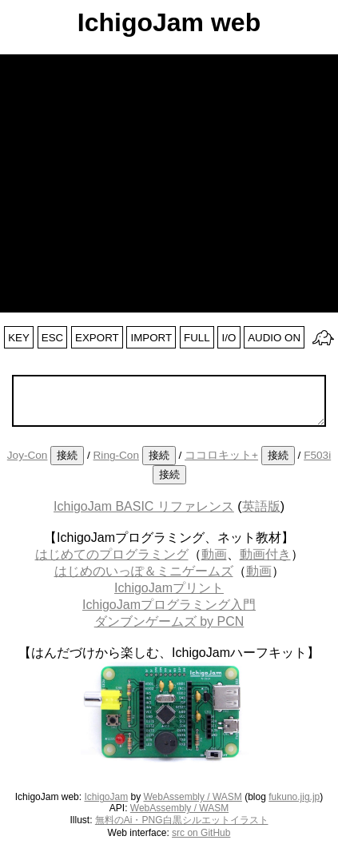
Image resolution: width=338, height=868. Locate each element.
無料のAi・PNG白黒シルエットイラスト (182, 820)
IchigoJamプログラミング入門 (169, 605)
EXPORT (97, 338)
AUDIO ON (274, 338)
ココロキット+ (221, 455)
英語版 (261, 506)
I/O (229, 338)
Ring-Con (116, 455)
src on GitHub (201, 833)
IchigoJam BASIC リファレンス (144, 506)
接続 (67, 455)
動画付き (265, 554)
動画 (214, 554)
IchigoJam (106, 797)
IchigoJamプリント (169, 588)
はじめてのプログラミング (112, 554)
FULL (197, 338)
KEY (19, 338)
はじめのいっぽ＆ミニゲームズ (144, 571)
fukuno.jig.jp (294, 797)
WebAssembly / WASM (193, 797)
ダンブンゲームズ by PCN (169, 621)
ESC (52, 338)
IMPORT (152, 338)
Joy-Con (28, 455)
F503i (317, 455)
